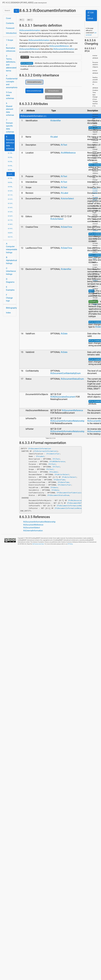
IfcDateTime (66, 227)
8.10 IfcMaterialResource (11, 191)
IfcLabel (54, 137)
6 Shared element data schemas (10, 109)
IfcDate (64, 334)
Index (8, 313)
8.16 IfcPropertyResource (11, 216)
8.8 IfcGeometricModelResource (11, 182)
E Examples (10, 288)
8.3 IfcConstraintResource (11, 162)
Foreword (10, 28)
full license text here (38, 544)
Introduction (10, 33)
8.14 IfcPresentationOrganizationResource (11, 208)
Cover (9, 18)
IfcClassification (54, 91)
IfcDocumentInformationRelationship (67, 421)
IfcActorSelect (67, 199)
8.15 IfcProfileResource (11, 212)
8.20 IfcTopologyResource (11, 233)
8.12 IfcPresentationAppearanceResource (11, 199)
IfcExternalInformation (34, 82)
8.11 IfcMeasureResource (11, 195)
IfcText (64, 145)
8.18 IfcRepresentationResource (11, 224)
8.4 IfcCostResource (11, 166)
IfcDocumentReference (59, 46)
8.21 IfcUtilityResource (11, 237)
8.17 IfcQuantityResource (11, 220)
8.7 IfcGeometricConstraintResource (11, 178)
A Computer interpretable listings (10, 248)
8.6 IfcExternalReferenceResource (12, 174)
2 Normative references (10, 48)
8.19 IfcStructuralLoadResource (11, 229)
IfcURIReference (68, 153)
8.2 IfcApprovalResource (11, 157)
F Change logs (9, 298)
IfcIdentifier (56, 121)
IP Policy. (70, 544)
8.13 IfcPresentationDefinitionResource (11, 203)
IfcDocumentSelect (32, 528)
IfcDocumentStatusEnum (72, 379)
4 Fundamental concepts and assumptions (10, 82)
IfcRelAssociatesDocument (63, 397)
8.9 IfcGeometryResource (11, 187)
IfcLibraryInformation (54, 97)
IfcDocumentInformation (30, 30)
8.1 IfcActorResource (11, 153)
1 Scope (10, 40)
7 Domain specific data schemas (10, 126)
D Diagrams (10, 281)
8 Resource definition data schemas (10, 143)
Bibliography (10, 308)
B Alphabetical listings (10, 260)
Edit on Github (91, 16)
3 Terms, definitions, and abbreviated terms (10, 63)
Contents (10, 23)
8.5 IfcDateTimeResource (11, 170)
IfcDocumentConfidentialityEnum (66, 373)
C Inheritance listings (10, 271)
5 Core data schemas (10, 95)
